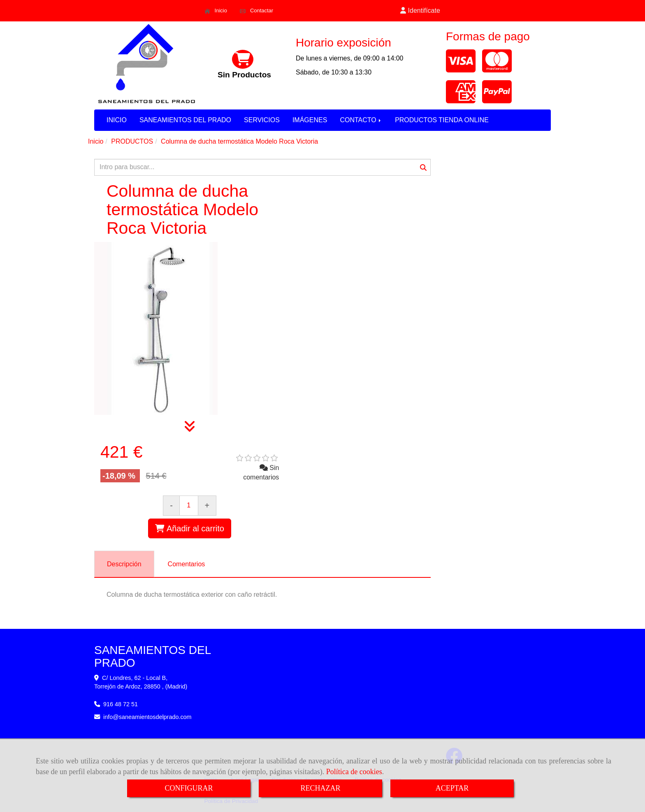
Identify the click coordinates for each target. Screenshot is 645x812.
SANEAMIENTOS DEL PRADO (185, 120)
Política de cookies (354, 772)
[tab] (124, 564)
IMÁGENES (310, 120)
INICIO (117, 120)
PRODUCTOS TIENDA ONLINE (442, 120)
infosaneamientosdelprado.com (147, 717)
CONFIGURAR (189, 788)
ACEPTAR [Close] (452, 788)
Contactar (256, 11)
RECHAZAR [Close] (320, 788)
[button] (420, 11)
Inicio (216, 11)
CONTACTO (361, 120)
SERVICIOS (262, 120)
